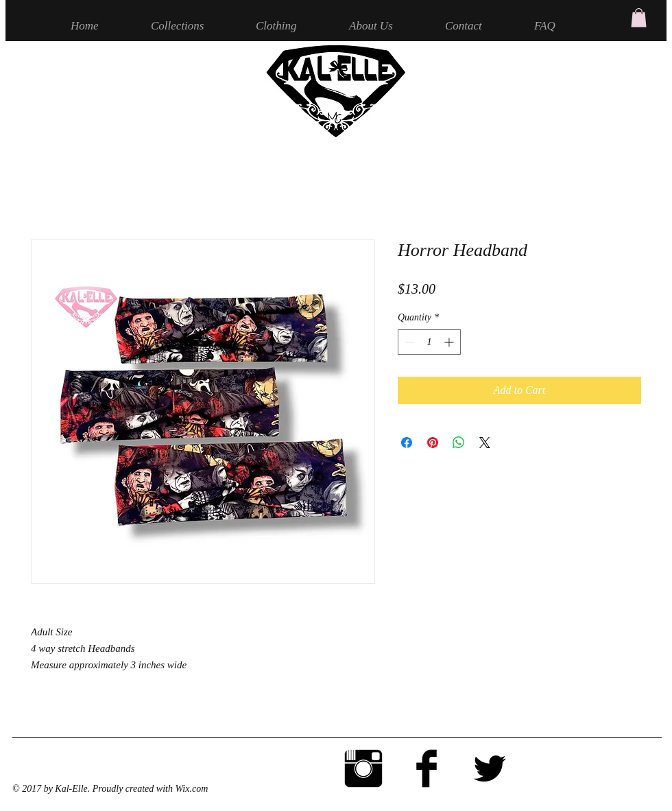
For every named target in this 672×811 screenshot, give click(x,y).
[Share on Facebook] (407, 443)
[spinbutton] (429, 342)
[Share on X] (485, 443)
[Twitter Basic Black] (490, 768)
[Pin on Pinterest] (433, 443)
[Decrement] (408, 342)
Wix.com (191, 789)
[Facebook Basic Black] (427, 768)
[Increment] (450, 342)
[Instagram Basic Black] (363, 768)
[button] (639, 17)
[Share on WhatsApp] (459, 443)
